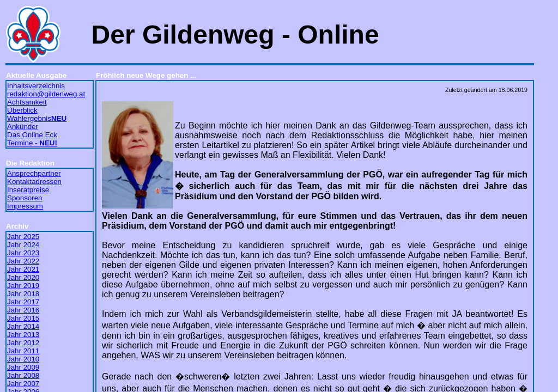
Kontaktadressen (34, 182)
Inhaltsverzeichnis (36, 86)
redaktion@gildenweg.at (46, 94)
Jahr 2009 (23, 367)
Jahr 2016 (23, 310)
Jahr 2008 (23, 375)
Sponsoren (25, 198)
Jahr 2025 (23, 237)
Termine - (32, 143)
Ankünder (23, 127)
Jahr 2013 (23, 335)
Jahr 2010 (23, 359)
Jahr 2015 (23, 318)
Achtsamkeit (27, 102)
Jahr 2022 (23, 261)
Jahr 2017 (23, 302)
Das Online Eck (32, 135)
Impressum (25, 206)
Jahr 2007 (23, 384)
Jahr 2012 (23, 343)
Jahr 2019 (23, 286)
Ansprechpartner (34, 173)
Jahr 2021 (23, 269)
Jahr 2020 (23, 277)
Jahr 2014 (23, 326)
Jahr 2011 (23, 351)
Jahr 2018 (23, 294)
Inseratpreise (28, 190)
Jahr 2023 (23, 253)
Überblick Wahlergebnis (37, 114)
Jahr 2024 (23, 245)
